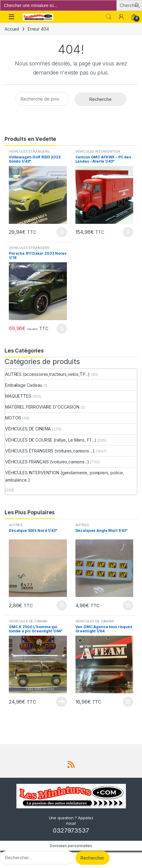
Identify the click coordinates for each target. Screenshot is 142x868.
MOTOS (13, 418)
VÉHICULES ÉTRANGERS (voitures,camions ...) (29, 153)
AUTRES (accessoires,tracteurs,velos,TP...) (47, 374)
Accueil (12, 29)
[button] (137, 5)
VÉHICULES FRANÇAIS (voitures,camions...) (47, 462)
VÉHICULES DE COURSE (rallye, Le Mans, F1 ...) (51, 440)
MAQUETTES (18, 396)
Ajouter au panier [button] (62, 232)
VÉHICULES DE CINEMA (28, 429)
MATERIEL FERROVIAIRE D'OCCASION (42, 407)
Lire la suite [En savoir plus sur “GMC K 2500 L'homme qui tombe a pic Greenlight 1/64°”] (61, 702)
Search (109, 17)
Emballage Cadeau (24, 385)
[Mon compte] (121, 17)
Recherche (100, 99)
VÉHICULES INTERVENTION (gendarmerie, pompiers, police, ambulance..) (64, 476)
